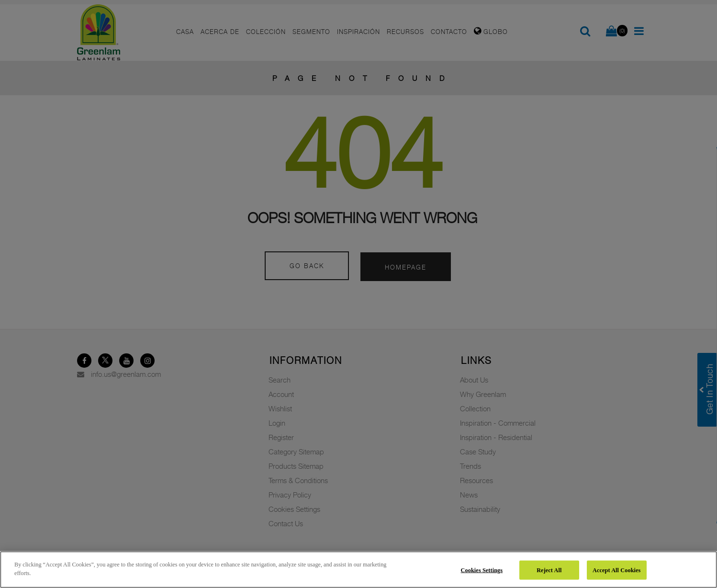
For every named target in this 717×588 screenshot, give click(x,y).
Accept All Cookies (616, 570)
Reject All (549, 570)
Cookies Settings (482, 570)
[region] (358, 570)
